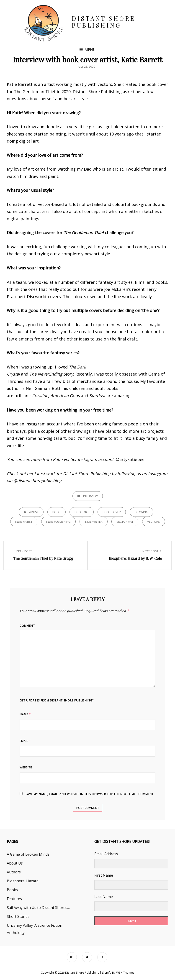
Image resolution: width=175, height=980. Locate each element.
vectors (154, 522)
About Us (15, 863)
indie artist (24, 522)
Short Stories (18, 916)
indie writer (94, 522)
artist (34, 512)
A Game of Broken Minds (28, 854)
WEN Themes (125, 972)
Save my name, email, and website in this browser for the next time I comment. (90, 794)
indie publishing (58, 522)
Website (26, 767)
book (57, 512)
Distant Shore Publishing (104, 22)
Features (14, 899)
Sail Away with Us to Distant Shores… (38, 908)
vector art (125, 522)
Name (25, 714)
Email (25, 741)
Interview (90, 496)
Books (12, 890)
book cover (112, 512)
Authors (14, 872)
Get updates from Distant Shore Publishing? (57, 700)
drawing (141, 512)
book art (82, 512)
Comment (27, 626)
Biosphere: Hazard (23, 881)
